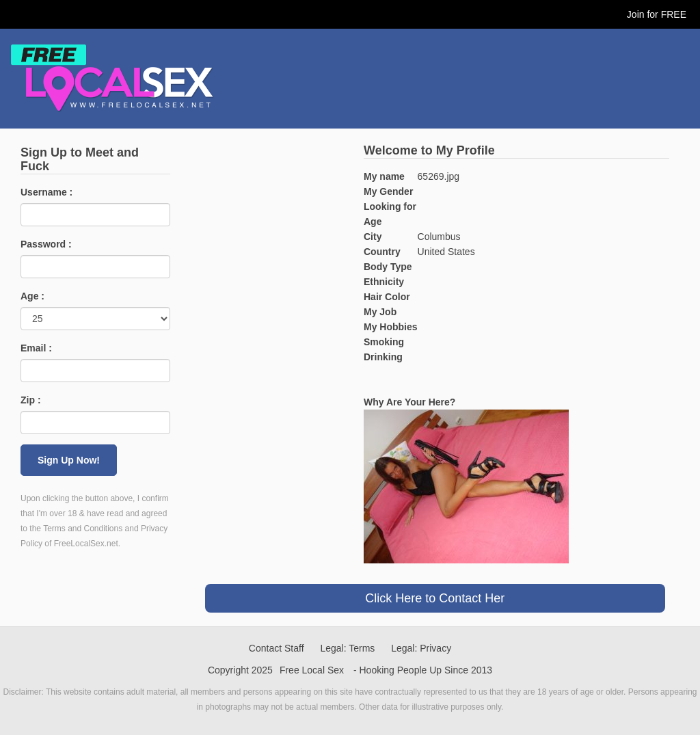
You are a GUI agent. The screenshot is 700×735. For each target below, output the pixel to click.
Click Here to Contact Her (435, 598)
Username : (46, 192)
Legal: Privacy (421, 648)
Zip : (31, 400)
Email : (36, 348)
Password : (46, 244)
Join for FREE (657, 14)
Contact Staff (277, 648)
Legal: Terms (347, 648)
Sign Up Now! (69, 460)
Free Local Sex (312, 670)
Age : (32, 296)
